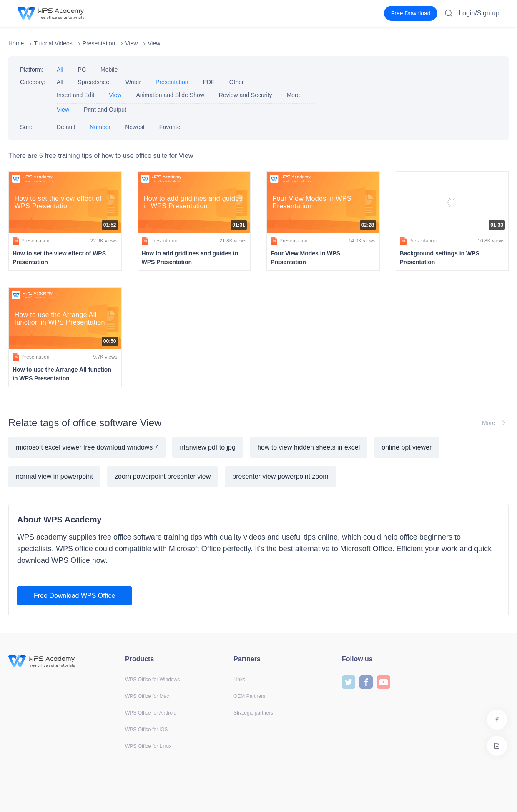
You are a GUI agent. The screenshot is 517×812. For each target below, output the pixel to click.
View (131, 43)
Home (16, 43)
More (293, 95)
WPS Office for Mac (147, 696)
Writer (133, 82)
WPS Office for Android (151, 713)
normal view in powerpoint (54, 476)
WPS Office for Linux (148, 746)
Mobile (109, 70)
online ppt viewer (407, 447)
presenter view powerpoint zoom (280, 476)
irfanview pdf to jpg (207, 447)
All (60, 70)
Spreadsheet (94, 82)
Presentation (99, 43)
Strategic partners (253, 713)
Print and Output (105, 110)
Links (239, 680)
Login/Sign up (479, 13)
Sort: (26, 127)
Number (100, 127)
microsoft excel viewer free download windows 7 (87, 447)
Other (237, 82)
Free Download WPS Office (74, 596)
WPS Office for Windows (152, 680)
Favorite (170, 127)
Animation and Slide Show (170, 95)
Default (66, 127)
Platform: (32, 70)
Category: (33, 82)
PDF (209, 82)
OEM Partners (249, 696)
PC (82, 70)
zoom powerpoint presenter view (163, 476)
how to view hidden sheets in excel (309, 447)
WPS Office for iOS (146, 730)
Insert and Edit (75, 95)
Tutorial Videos (53, 43)
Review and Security (246, 95)
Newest (135, 127)
